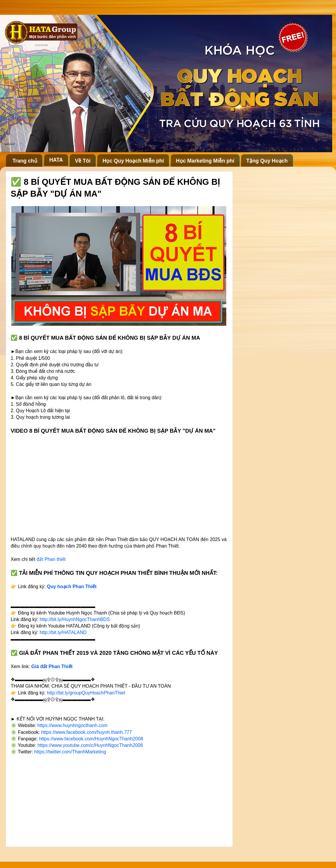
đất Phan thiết (51, 559)
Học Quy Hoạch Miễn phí (133, 161)
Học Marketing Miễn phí (205, 161)
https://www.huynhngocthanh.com (73, 725)
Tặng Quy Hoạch (267, 161)
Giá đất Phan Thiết (52, 666)
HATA (56, 160)
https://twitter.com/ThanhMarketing (70, 752)
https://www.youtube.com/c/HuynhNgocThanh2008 (90, 745)
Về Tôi (83, 161)
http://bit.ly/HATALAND (63, 632)
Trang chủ (25, 161)
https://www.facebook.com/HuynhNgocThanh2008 (91, 739)
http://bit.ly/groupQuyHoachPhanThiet (86, 693)
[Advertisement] (119, 799)
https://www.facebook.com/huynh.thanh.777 (87, 732)
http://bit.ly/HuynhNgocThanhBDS (75, 619)
